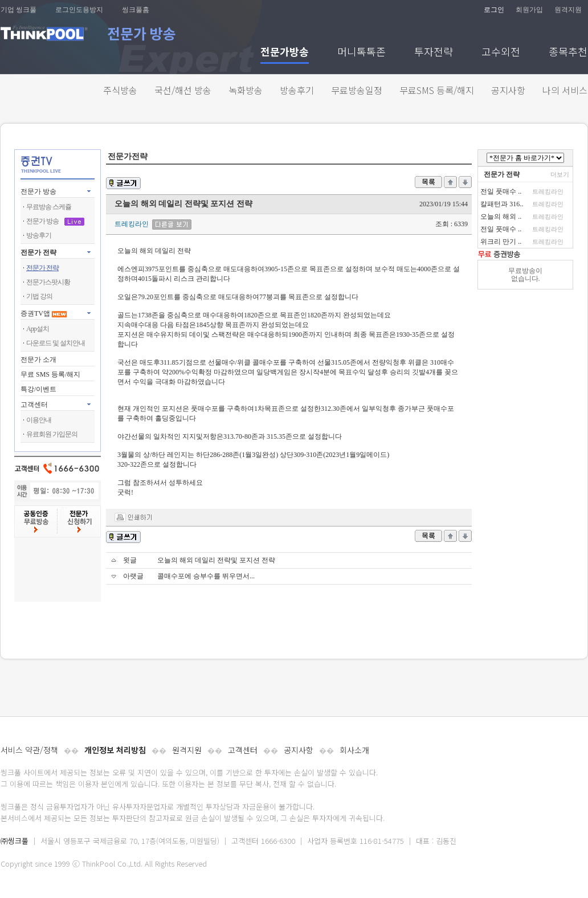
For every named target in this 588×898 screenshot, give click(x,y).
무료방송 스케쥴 (49, 207)
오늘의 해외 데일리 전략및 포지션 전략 (216, 560)
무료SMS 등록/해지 (437, 90)
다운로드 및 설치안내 (56, 343)
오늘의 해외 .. (501, 217)
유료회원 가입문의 (52, 434)
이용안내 (39, 420)
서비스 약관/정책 (29, 750)
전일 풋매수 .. (501, 191)
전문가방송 (285, 53)
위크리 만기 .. (501, 242)
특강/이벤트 (38, 389)
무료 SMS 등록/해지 (50, 374)
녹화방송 (246, 90)
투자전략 (434, 53)
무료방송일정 (357, 90)
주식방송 (120, 90)
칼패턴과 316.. (502, 204)
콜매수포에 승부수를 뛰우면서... (206, 576)
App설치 (38, 329)
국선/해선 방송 (183, 90)
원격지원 (568, 10)
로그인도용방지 (79, 10)
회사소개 (354, 750)
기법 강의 (39, 296)
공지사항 (508, 90)
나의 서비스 (565, 90)
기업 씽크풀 (19, 10)
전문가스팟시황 (48, 282)
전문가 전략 (38, 252)
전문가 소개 (38, 360)
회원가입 (529, 10)
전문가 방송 (38, 191)
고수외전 (501, 53)
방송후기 (297, 90)
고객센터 (243, 750)
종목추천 (568, 53)
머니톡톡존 (362, 53)
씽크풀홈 (136, 10)
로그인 (494, 10)
